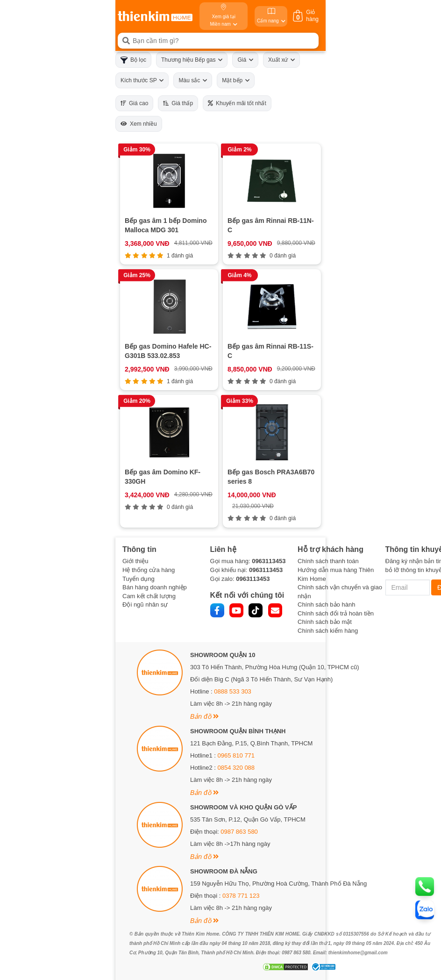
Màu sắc (193, 80)
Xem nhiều (139, 124)
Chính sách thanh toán (328, 561)
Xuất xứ (281, 60)
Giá (245, 60)
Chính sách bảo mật (325, 622)
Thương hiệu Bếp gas (192, 60)
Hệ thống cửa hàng (149, 570)
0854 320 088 (236, 768)
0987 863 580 (239, 832)
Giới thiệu (135, 561)
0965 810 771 (236, 755)
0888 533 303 (233, 691)
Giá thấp (178, 103)
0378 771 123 (241, 896)
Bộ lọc (133, 60)
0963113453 (269, 561)
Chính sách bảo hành (326, 604)
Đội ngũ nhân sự (145, 604)
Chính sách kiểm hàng (328, 631)
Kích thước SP (142, 80)
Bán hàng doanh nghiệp (155, 587)
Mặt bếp (236, 80)
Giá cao (134, 103)
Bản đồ (204, 716)
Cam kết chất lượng (149, 596)
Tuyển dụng (139, 579)
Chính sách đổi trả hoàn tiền (336, 613)
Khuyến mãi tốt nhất (237, 103)
